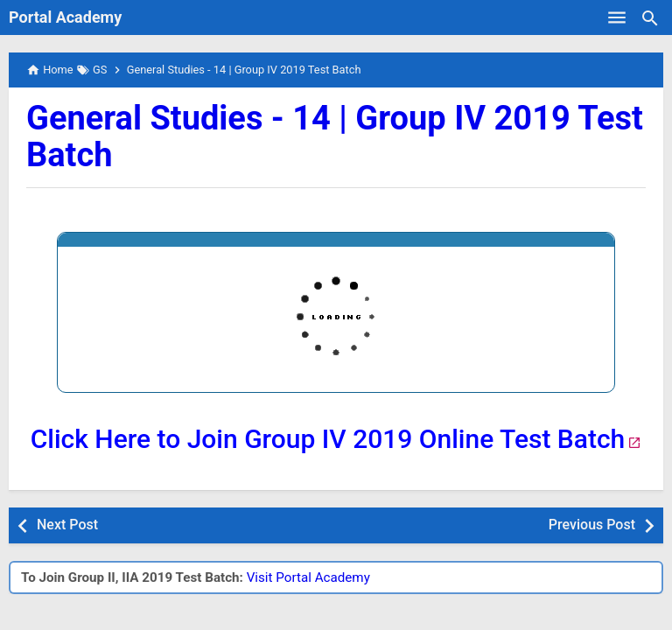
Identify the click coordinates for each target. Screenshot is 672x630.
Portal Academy (65, 17)
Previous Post (592, 525)
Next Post (67, 525)
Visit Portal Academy (308, 577)
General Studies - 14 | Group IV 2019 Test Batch (335, 136)
